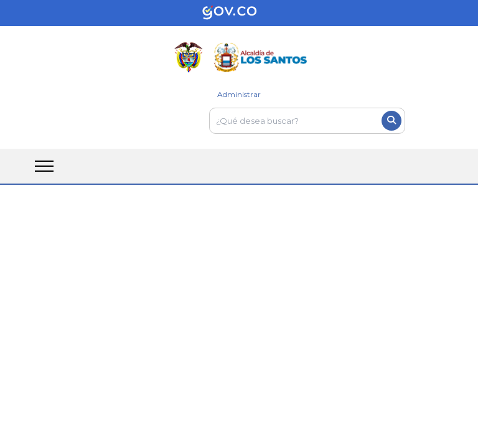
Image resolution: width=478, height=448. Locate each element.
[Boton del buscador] (391, 121)
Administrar (239, 94)
